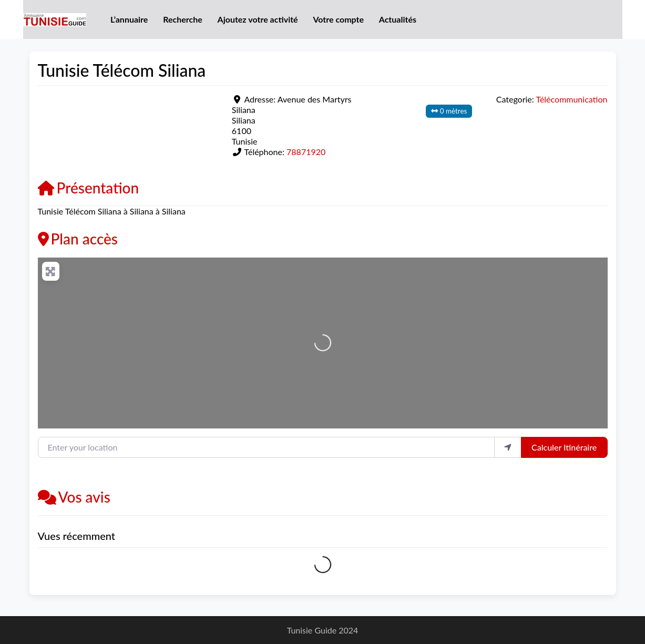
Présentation (89, 188)
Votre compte (338, 19)
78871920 (306, 152)
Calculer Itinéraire (564, 447)
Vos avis (74, 497)
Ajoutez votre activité (258, 19)
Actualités (398, 19)
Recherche (183, 19)
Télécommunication (571, 99)
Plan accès (78, 239)
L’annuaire (129, 19)
